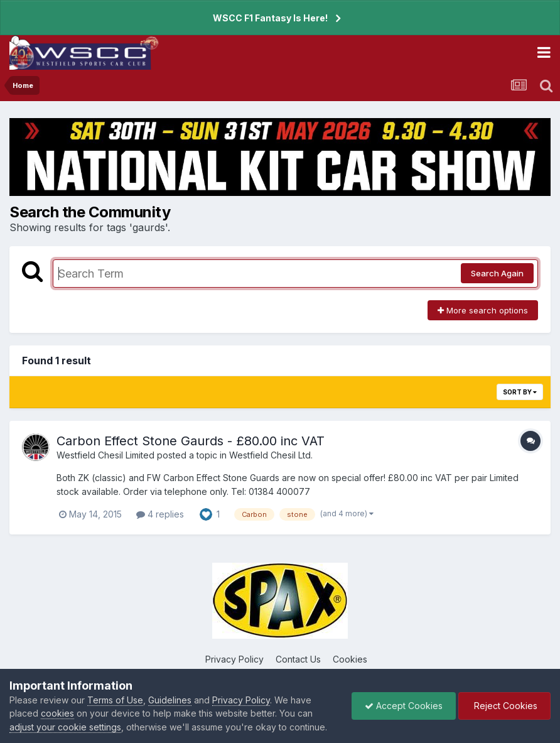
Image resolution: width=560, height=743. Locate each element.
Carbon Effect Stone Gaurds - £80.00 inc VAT (191, 441)
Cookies (350, 659)
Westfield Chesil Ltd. (271, 455)
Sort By (520, 392)
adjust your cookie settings (65, 727)
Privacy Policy (234, 659)
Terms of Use (115, 700)
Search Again (497, 273)
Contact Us (298, 659)
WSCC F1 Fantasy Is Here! (270, 18)
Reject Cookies (504, 706)
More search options (483, 310)
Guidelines (170, 700)
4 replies (160, 514)
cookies (57, 713)
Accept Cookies (404, 706)
